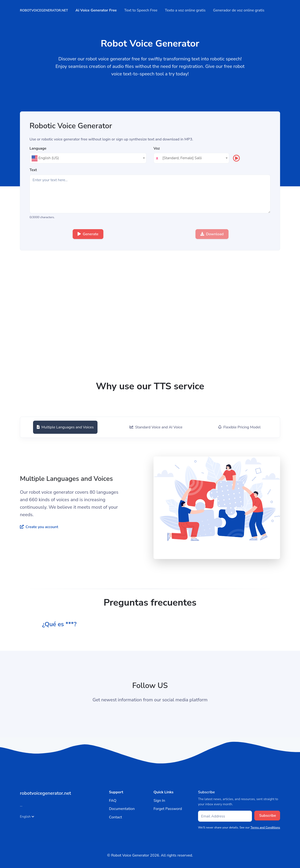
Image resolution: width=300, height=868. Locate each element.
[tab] (65, 427)
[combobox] (88, 158)
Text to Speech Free (143, 10)
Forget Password (168, 809)
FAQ (113, 801)
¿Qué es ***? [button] (61, 624)
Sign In (159, 801)
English (27, 817)
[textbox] (88, 158)
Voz (157, 149)
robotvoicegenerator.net (46, 10)
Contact (115, 817)
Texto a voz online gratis (188, 10)
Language (38, 149)
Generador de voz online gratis (241, 10)
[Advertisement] (150, 345)
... (21, 805)
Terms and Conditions (265, 828)
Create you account (39, 527)
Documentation (122, 809)
